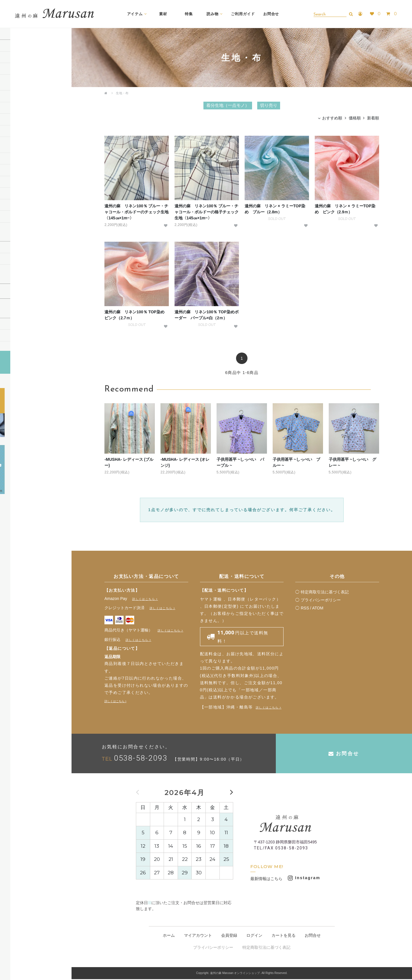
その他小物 (15, 229)
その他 (11, 143)
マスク (11, 217)
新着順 (373, 119)
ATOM (318, 609)
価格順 (355, 119)
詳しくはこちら (144, 600)
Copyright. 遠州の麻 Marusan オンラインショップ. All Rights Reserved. (242, 974)
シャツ (11, 120)
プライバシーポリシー (321, 601)
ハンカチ (13, 171)
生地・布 (122, 93)
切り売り (13, 81)
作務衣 (11, 132)
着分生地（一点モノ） (24, 69)
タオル (11, 206)
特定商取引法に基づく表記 (325, 593)
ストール (13, 109)
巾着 (9, 183)
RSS (305, 609)
